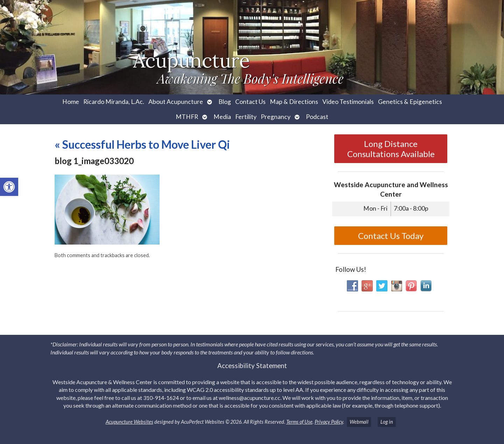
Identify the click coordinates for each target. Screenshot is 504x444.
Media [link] (222, 117)
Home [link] (71, 102)
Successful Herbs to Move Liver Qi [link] (142, 144)
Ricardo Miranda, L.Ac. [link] (114, 102)
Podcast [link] (317, 117)
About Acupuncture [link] (176, 102)
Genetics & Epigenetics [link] (410, 102)
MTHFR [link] (187, 117)
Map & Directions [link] (294, 102)
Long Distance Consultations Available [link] (391, 149)
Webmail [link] (359, 422)
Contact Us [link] (250, 102)
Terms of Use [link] (299, 422)
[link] (9, 187)
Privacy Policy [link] (329, 422)
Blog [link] (225, 102)
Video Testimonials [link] (348, 102)
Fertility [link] (246, 117)
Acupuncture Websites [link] (129, 422)
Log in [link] (387, 422)
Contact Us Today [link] (391, 236)
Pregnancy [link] (276, 117)
